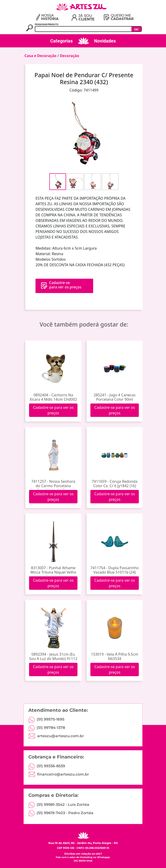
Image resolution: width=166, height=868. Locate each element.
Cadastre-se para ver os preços (53, 410)
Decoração (69, 56)
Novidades (105, 41)
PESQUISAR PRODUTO (47, 24)
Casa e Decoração (40, 56)
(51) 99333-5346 (83, 861)
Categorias (61, 41)
